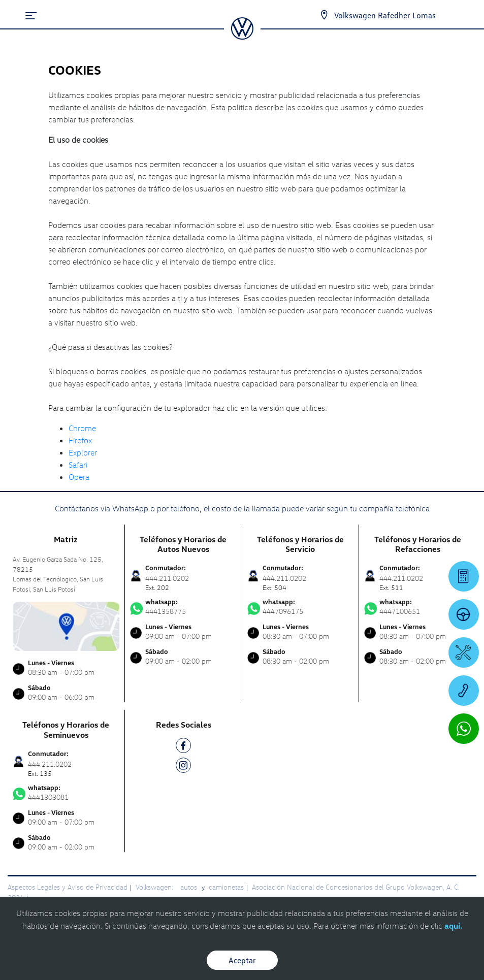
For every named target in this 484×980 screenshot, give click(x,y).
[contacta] (66, 625)
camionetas (226, 887)
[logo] (242, 36)
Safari (78, 465)
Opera (79, 477)
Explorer (83, 452)
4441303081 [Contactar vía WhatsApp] (66, 793)
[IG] (183, 767)
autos (190, 887)
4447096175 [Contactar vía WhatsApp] (301, 607)
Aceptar (242, 960)
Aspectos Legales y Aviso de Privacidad (68, 887)
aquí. (453, 926)
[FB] (183, 747)
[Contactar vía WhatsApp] (464, 729)
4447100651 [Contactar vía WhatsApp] (418, 607)
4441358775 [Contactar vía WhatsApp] (183, 607)
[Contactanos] (315, 15)
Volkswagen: (155, 887)
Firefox (80, 440)
